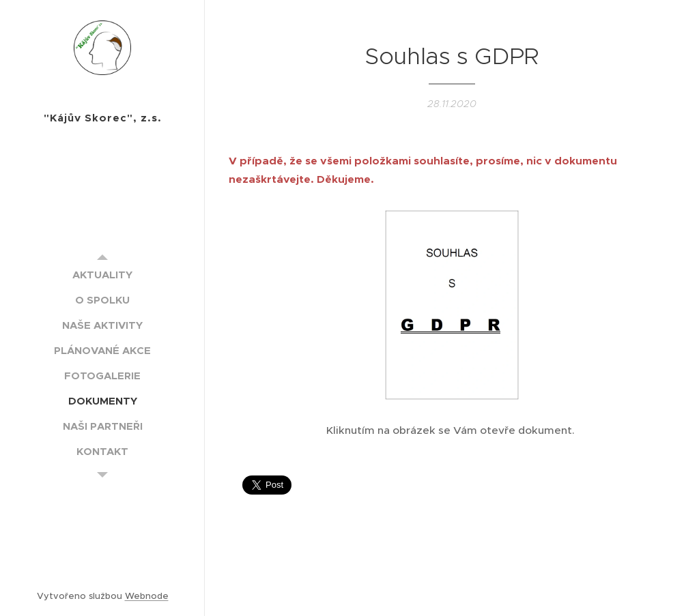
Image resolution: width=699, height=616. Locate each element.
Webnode (147, 596)
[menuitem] (102, 275)
